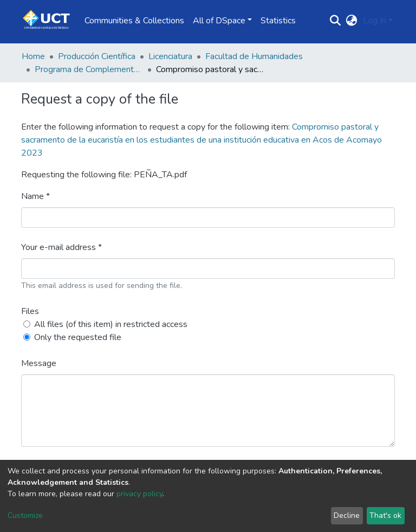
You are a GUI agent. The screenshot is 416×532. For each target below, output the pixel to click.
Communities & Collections (134, 21)
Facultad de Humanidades (254, 56)
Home (33, 56)
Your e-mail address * (61, 247)
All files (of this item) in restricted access (111, 324)
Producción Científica (97, 56)
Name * (35, 196)
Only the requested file (78, 337)
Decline (347, 515)
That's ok (385, 515)
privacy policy (139, 494)
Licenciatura (170, 56)
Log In (375, 21)
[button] (352, 21)
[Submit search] (336, 21)
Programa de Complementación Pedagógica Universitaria (89, 69)
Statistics (278, 21)
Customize (25, 515)
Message (39, 363)
